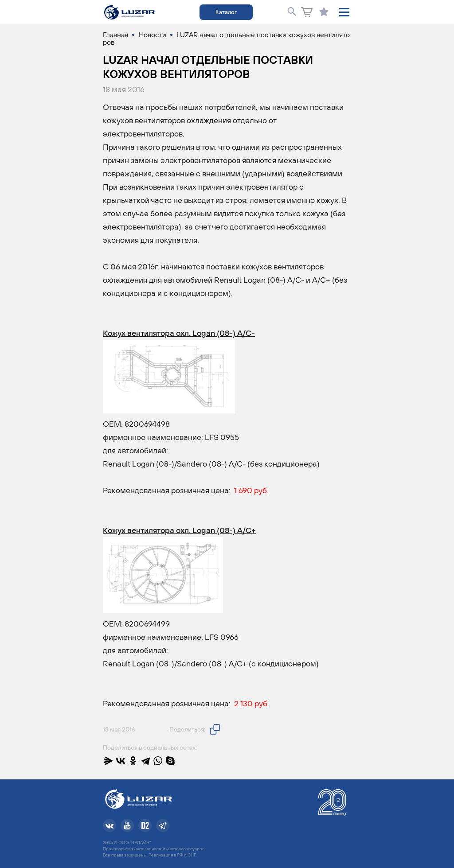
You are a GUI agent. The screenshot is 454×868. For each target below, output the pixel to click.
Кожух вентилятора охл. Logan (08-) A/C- (179, 333)
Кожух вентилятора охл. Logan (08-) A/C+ (179, 530)
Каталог (226, 12)
